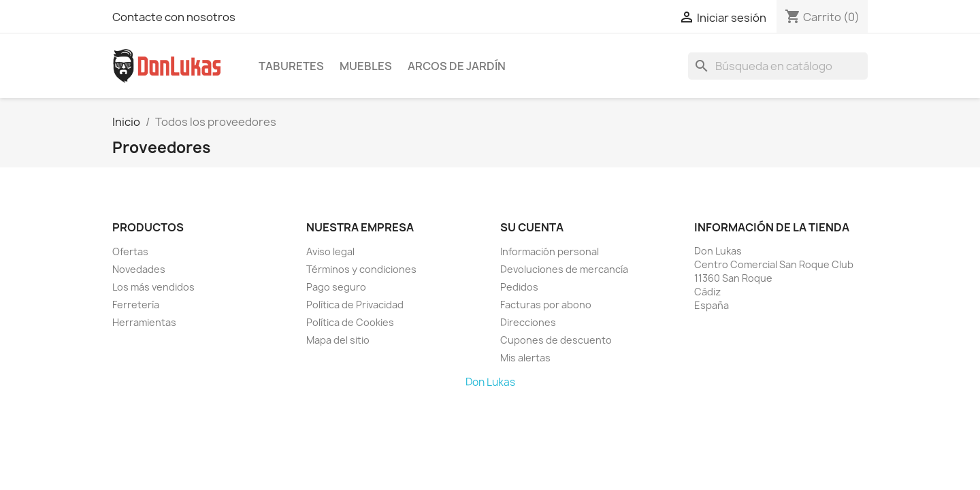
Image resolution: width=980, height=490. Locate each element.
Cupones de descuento (556, 340)
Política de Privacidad (355, 305)
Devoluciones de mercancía (564, 269)
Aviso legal (330, 251)
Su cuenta (532, 227)
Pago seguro (336, 287)
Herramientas (144, 322)
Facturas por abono (546, 305)
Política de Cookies (350, 322)
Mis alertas (525, 358)
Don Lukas (490, 382)
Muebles (366, 66)
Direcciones (528, 322)
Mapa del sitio (338, 340)
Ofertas (130, 251)
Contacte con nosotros (174, 17)
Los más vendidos (153, 287)
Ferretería (136, 305)
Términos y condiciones (361, 269)
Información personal (550, 251)
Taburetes (291, 66)
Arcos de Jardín (457, 66)
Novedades (139, 269)
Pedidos (519, 287)
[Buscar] (778, 66)
